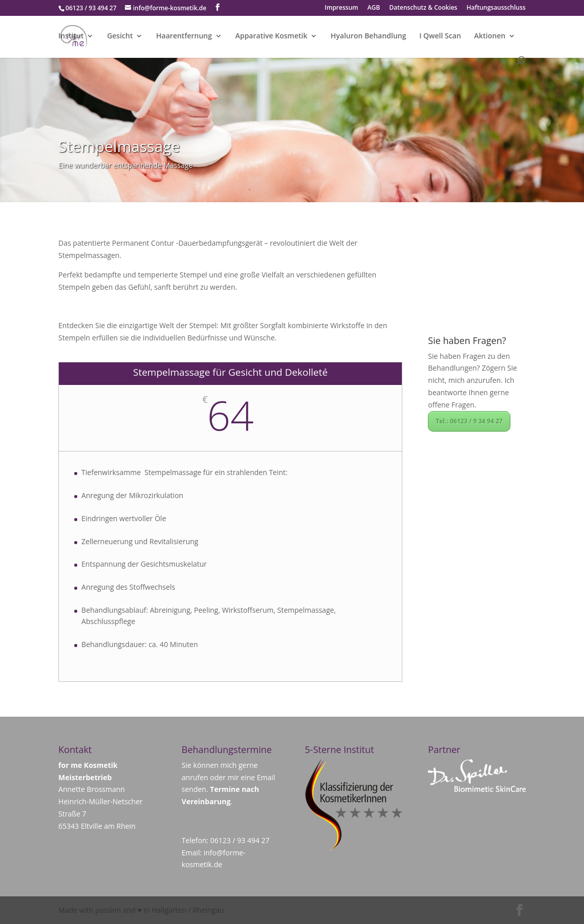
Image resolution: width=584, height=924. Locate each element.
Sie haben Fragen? (467, 340)
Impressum (341, 8)
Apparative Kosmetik (272, 36)
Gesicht (120, 36)
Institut (71, 36)
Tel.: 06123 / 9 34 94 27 (469, 421)
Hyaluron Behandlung (368, 36)
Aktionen (490, 36)
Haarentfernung (184, 36)
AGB (374, 8)
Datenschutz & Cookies (424, 8)
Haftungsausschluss (496, 8)
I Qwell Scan (440, 36)
